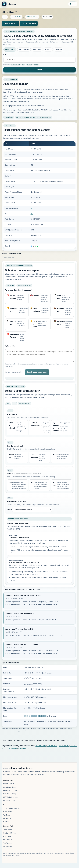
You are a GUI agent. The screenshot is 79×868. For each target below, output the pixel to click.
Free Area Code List (11, 790)
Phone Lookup (10, 50)
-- (8, 257)
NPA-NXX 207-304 (32, 17)
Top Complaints (24, 50)
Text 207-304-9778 (29, 23)
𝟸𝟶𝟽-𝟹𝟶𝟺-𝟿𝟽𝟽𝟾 (35, 708)
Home (5, 17)
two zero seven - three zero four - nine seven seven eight (48, 723)
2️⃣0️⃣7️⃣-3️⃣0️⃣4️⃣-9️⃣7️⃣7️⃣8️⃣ (40, 716)
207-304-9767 (41, 746)
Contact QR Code (10, 833)
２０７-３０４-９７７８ (38, 673)
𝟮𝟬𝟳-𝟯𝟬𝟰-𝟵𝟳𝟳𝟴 (36, 697)
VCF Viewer (8, 843)
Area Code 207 (16, 17)
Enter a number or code (12, 55)
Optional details (11, 346)
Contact (6, 822)
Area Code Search (10, 787)
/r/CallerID (7, 818)
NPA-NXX (48, 50)
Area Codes (37, 50)
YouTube (7, 815)
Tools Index (7, 830)
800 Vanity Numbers (11, 797)
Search (39, 70)
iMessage (58, 50)
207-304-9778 (23, 748)
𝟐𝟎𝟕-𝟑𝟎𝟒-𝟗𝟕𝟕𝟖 (34, 667)
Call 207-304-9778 (10, 23)
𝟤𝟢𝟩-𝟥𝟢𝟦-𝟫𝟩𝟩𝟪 (35, 702)
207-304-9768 (52, 746)
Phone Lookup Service (22, 768)
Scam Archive (8, 812)
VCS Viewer (8, 846)
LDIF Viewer (8, 840)
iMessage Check (9, 800)
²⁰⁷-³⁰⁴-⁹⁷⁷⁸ (33, 678)
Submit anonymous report (37, 372)
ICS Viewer (7, 836)
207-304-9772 (12, 748)
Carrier (10, 510)
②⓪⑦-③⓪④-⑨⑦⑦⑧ (37, 689)
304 (32, 214)
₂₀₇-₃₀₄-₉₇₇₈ (33, 684)
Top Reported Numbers (12, 808)
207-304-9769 (64, 746)
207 (32, 208)
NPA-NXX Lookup (10, 794)
